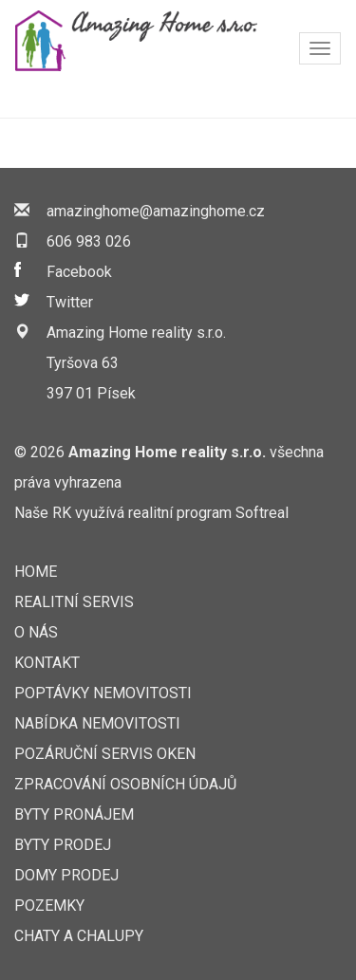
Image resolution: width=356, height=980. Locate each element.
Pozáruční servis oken (105, 754)
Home (36, 572)
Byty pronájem (74, 814)
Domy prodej (66, 875)
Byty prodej (63, 845)
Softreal (262, 513)
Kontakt (47, 663)
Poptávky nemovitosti (103, 693)
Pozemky (49, 906)
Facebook (79, 272)
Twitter (70, 302)
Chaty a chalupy (79, 936)
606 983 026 (89, 241)
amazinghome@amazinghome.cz (156, 211)
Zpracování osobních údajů (125, 784)
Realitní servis (74, 602)
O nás (36, 632)
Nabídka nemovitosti (97, 723)
